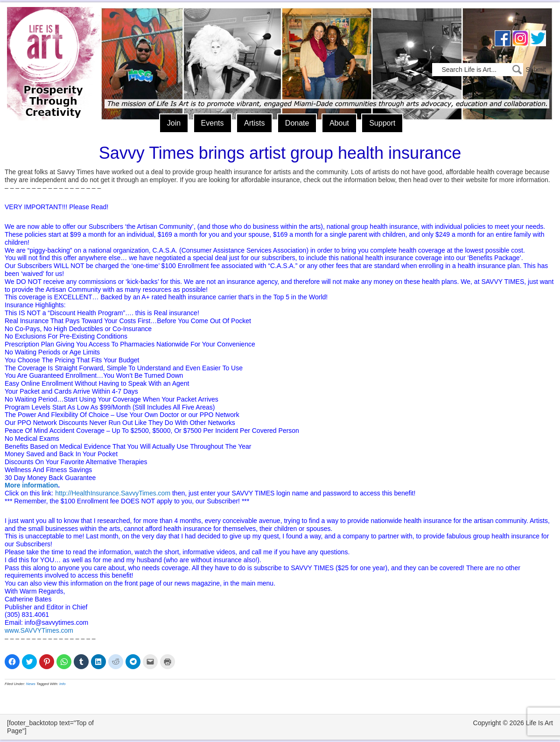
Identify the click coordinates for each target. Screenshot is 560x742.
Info (62, 684)
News (31, 684)
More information (31, 485)
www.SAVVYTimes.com (39, 630)
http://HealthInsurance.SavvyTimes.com (113, 493)
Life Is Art (50, 50)
